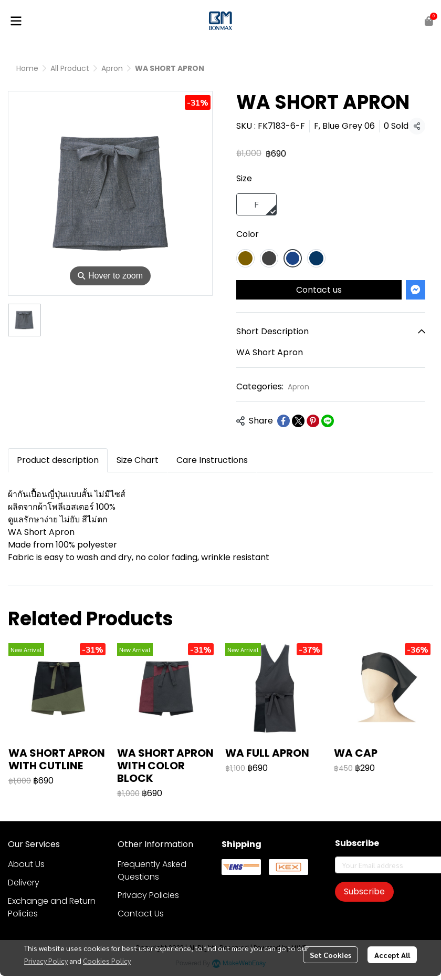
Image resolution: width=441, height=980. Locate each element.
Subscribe (364, 891)
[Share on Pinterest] (313, 421)
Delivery (24, 883)
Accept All (392, 955)
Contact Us (141, 914)
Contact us (319, 290)
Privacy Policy (46, 961)
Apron (112, 68)
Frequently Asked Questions (152, 870)
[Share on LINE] (328, 421)
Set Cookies (330, 955)
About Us (26, 864)
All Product (70, 68)
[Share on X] (298, 421)
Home (27, 68)
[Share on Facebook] (283, 421)
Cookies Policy (107, 961)
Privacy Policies (148, 895)
